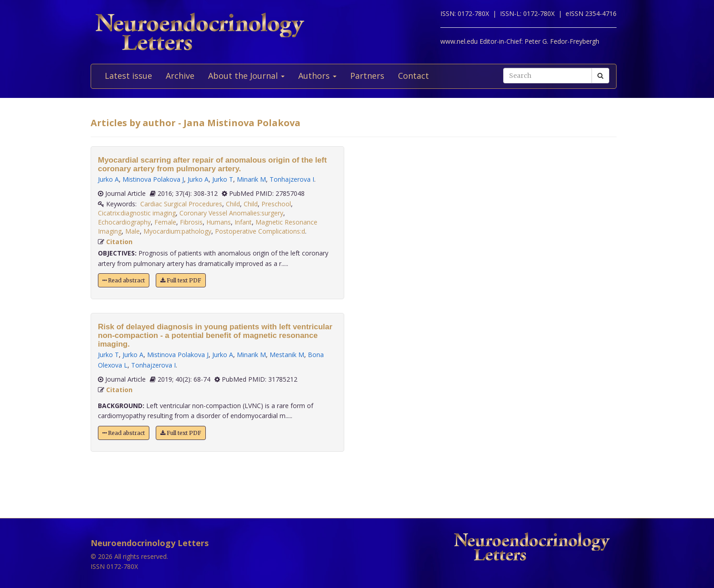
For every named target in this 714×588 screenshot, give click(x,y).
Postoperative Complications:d (260, 231)
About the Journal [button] (246, 76)
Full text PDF (181, 280)
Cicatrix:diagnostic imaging (137, 213)
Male (133, 231)
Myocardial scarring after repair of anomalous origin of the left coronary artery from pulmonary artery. (212, 164)
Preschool (276, 204)
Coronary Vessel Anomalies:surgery (231, 213)
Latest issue (128, 76)
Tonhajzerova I (292, 179)
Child (233, 204)
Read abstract (124, 280)
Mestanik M (287, 355)
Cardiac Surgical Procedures (181, 204)
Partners (367, 76)
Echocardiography (124, 222)
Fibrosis (191, 222)
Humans (219, 222)
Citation (119, 242)
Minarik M (251, 179)
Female (165, 222)
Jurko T (223, 179)
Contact (413, 76)
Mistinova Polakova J (153, 179)
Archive (180, 76)
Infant (243, 222)
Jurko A (108, 179)
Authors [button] (317, 76)
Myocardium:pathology (177, 231)
